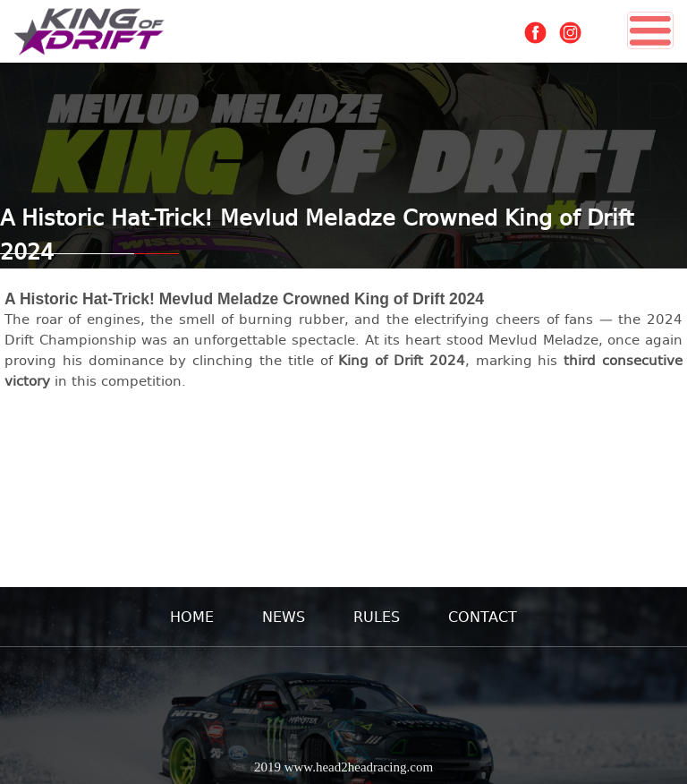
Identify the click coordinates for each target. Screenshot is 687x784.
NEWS (284, 617)
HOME (192, 617)
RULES (377, 617)
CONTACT (483, 617)
